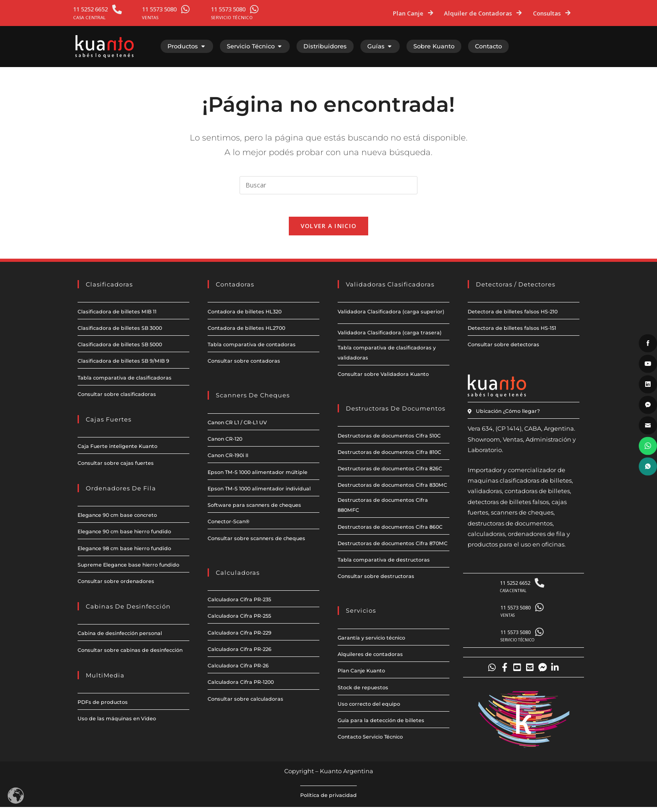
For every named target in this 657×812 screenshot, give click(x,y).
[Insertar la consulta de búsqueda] (328, 185)
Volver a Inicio (329, 231)
